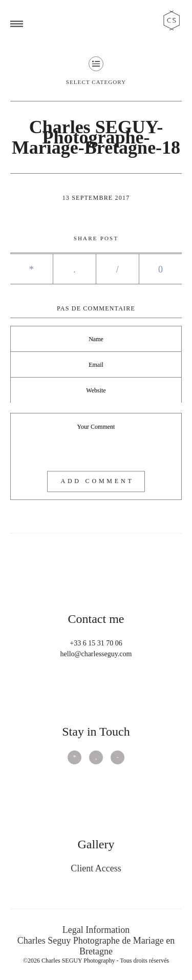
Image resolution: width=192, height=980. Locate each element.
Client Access (96, 868)
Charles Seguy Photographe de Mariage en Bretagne (96, 946)
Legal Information (96, 930)
